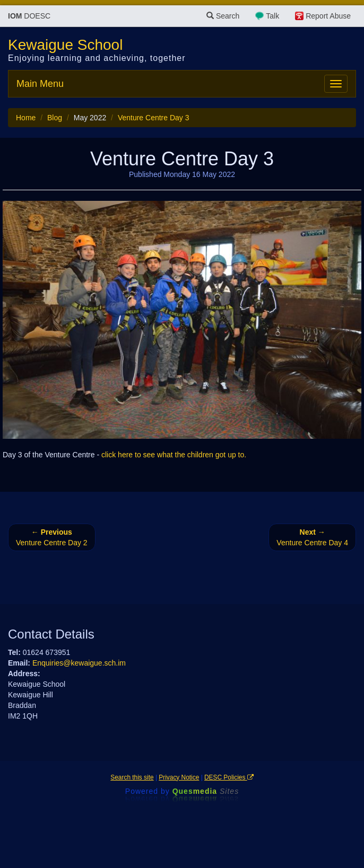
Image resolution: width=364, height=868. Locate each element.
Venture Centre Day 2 (52, 537)
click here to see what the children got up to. (174, 455)
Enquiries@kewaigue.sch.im (79, 663)
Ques (206, 791)
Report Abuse (328, 16)
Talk (272, 16)
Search (223, 16)
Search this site (132, 777)
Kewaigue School (65, 45)
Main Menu (40, 84)
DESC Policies (229, 777)
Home (26, 118)
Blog (55, 118)
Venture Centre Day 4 (312, 537)
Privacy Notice (179, 777)
